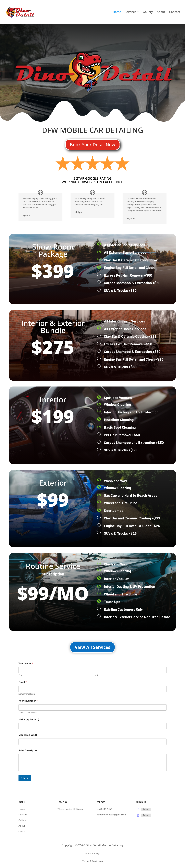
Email (23, 682)
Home (117, 12)
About (161, 12)
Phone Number (28, 701)
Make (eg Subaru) (29, 719)
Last (96, 675)
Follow (146, 809)
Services (130, 12)
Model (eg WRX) (28, 735)
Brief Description (28, 750)
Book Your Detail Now (93, 145)
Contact (175, 12)
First (21, 675)
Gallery (148, 12)
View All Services (92, 647)
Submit (25, 778)
